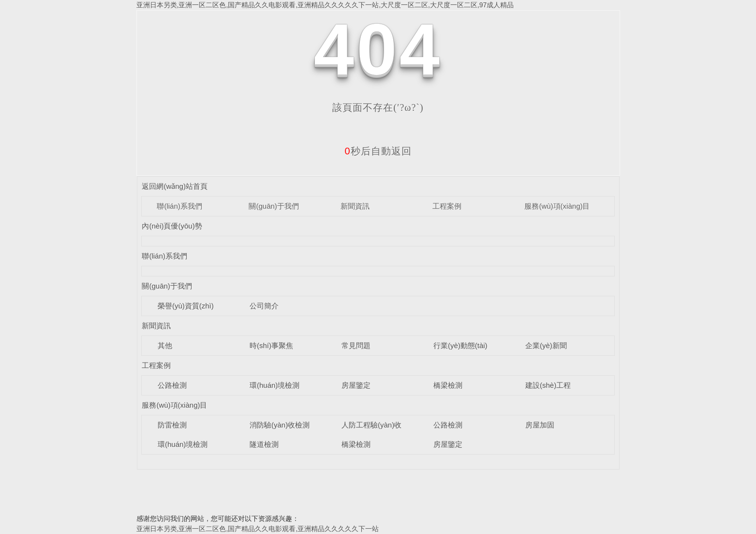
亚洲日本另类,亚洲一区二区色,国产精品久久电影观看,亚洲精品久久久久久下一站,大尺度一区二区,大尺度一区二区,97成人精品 (325, 5)
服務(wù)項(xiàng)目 (557, 206)
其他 (165, 345)
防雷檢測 (172, 425)
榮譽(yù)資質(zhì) (186, 306)
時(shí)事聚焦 (271, 345)
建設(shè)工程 (548, 385)
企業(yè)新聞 (546, 345)
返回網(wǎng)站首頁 (175, 186)
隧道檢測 (264, 444)
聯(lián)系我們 (179, 206)
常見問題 (356, 345)
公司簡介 (264, 306)
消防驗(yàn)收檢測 (280, 425)
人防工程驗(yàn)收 (371, 425)
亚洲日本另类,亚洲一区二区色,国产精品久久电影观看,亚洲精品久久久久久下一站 (258, 529)
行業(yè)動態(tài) (460, 345)
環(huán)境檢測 (274, 385)
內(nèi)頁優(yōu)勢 (172, 226)
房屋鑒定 (356, 385)
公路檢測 (172, 385)
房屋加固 (540, 425)
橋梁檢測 (448, 385)
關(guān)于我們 (274, 206)
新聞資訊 (355, 206)
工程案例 (447, 206)
